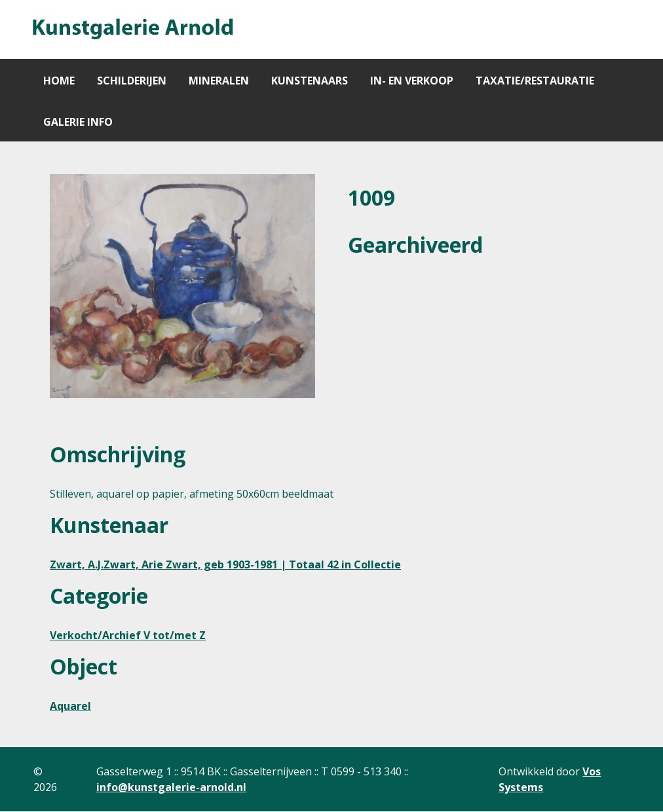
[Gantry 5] (132, 29)
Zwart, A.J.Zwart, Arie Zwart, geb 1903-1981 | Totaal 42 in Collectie (225, 564)
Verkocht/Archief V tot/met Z (128, 635)
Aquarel (70, 706)
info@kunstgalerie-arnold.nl (171, 787)
